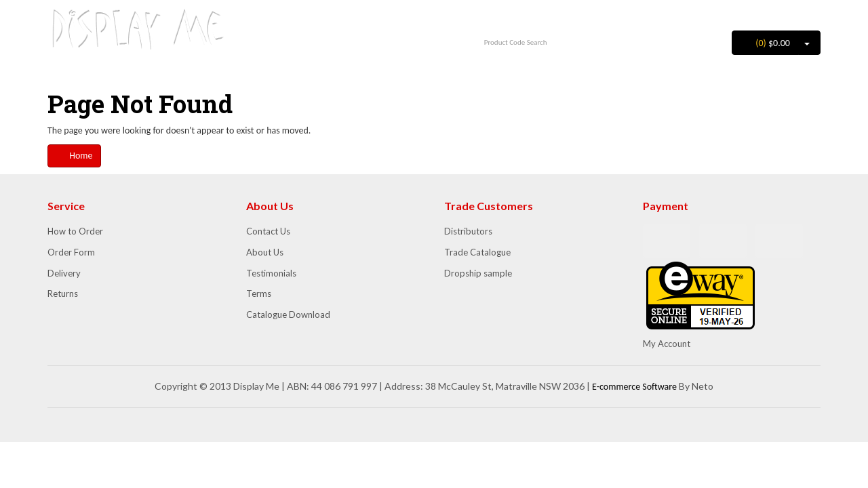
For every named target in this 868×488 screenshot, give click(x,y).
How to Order (75, 231)
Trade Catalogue (477, 252)
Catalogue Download (288, 314)
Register (799, 13)
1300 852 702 (335, 18)
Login (756, 13)
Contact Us (268, 231)
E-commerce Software (634, 387)
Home (74, 156)
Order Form (71, 252)
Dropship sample (478, 273)
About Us (265, 252)
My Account (667, 344)
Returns (63, 293)
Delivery (64, 273)
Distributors (468, 231)
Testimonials (271, 273)
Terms (259, 293)
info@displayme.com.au (335, 36)
